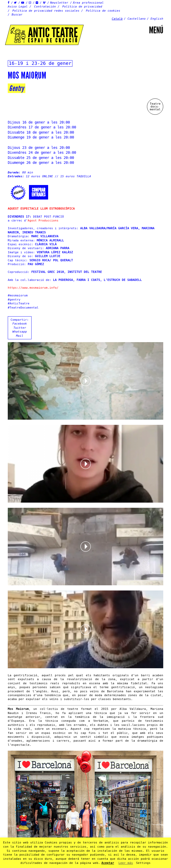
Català (117, 19)
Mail (20, 336)
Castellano (137, 19)
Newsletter (59, 3)
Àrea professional (88, 3)
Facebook (20, 324)
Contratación (45, 7)
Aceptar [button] (108, 863)
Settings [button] (143, 863)
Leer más (126, 863)
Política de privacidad (82, 7)
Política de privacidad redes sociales (46, 11)
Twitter (20, 328)
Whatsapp (20, 332)
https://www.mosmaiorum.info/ (33, 288)
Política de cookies (103, 11)
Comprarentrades (39, 192)
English (157, 19)
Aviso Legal (18, 7)
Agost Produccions (43, 221)
